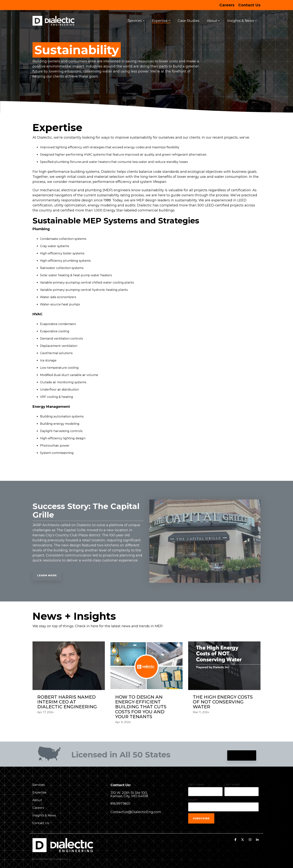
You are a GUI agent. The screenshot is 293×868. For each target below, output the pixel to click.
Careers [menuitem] (227, 5)
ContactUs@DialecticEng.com (136, 812)
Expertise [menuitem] (40, 792)
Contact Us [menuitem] (249, 5)
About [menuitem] (37, 800)
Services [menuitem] (39, 785)
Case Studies (189, 21)
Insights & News (242, 21)
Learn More (47, 575)
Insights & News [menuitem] (44, 815)
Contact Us (242, 755)
